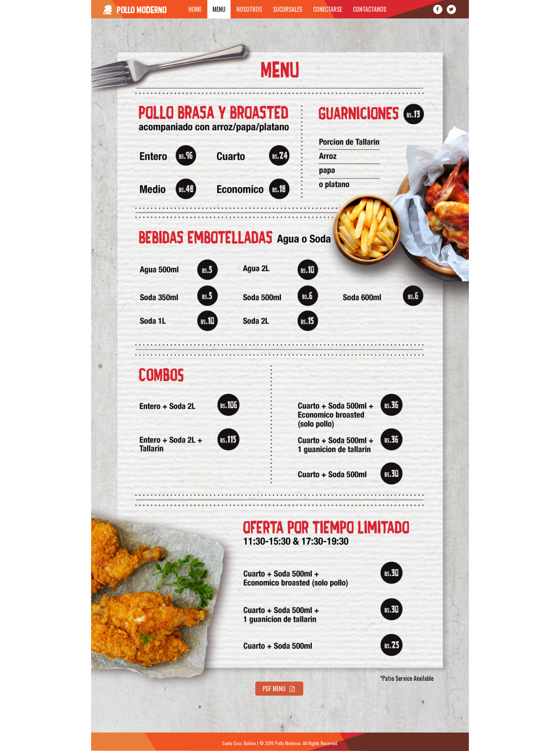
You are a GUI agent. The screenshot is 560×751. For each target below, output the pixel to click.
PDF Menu (279, 689)
